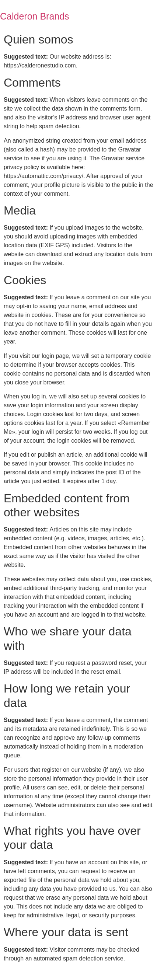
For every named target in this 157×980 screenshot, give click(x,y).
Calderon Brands (35, 16)
